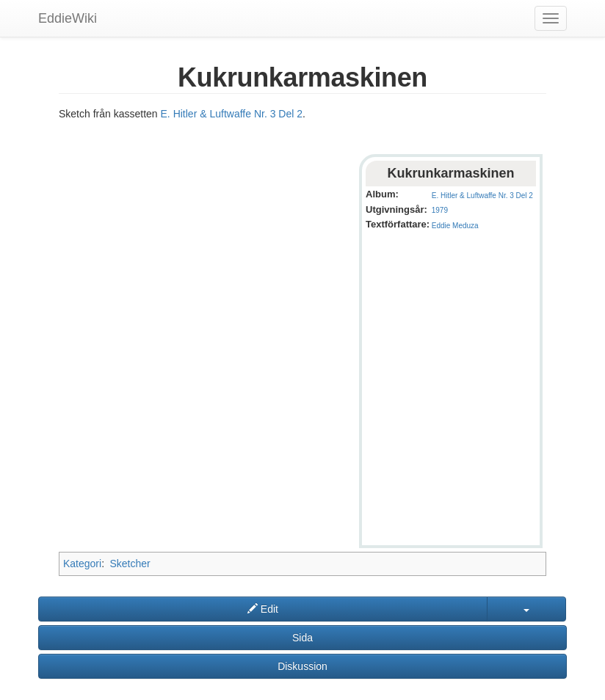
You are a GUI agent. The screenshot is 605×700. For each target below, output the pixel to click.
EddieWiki (68, 18)
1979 (440, 210)
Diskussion (302, 666)
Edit (263, 609)
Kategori (82, 564)
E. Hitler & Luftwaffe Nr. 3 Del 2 (232, 114)
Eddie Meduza (455, 226)
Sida (302, 638)
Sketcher (130, 564)
